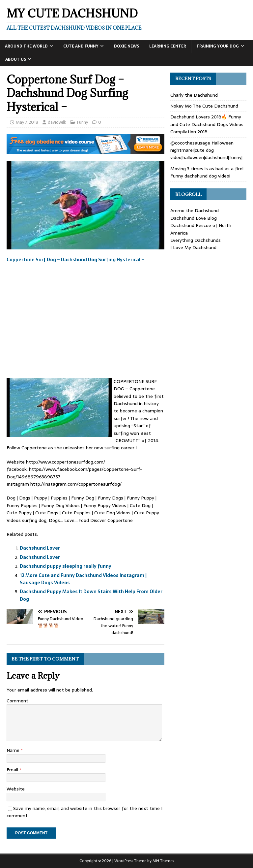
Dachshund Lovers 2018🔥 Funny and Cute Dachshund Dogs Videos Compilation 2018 (207, 124)
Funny (83, 122)
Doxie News (126, 46)
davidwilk (57, 122)
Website (16, 789)
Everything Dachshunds (196, 240)
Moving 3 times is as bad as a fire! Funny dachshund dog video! (207, 172)
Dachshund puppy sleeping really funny (66, 566)
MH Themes (163, 861)
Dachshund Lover (40, 548)
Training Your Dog (218, 46)
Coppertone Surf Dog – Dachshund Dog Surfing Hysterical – (75, 260)
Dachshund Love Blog (194, 218)
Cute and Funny (81, 46)
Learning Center (168, 46)
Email (13, 770)
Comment (17, 701)
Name (14, 750)
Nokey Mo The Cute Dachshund (204, 106)
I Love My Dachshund (193, 247)
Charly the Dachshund (194, 95)
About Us (16, 59)
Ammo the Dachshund (195, 210)
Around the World (26, 46)
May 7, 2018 (27, 122)
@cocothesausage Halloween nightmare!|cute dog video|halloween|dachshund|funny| (206, 150)
